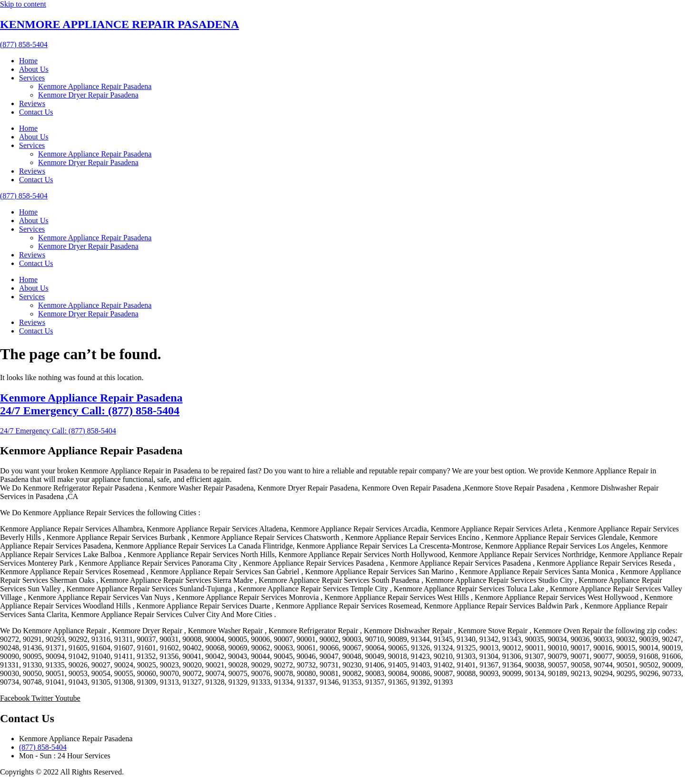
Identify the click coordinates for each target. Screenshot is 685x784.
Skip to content (23, 4)
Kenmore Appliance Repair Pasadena (95, 86)
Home (28, 61)
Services (32, 78)
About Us (34, 69)
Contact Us (36, 112)
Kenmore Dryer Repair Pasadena (88, 95)
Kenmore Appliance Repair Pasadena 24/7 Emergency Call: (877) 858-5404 (91, 404)
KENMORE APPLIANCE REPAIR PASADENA (119, 24)
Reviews (32, 103)
